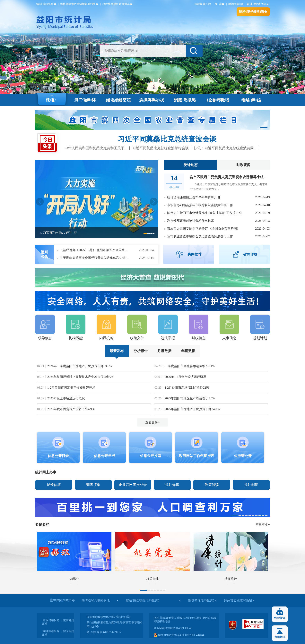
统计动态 (191, 165)
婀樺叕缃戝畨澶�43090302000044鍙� (179, 635)
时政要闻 (243, 165)
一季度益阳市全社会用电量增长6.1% (190, 366)
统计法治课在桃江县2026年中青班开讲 (194, 197)
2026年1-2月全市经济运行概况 (185, 377)
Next (154, 202)
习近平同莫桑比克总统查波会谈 (167, 139)
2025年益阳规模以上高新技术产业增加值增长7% (81, 377)
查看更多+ (152, 422)
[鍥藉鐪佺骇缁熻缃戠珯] (153, 600)
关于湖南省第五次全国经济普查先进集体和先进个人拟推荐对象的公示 (95, 258)
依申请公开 (243, 456)
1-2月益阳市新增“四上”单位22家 (187, 388)
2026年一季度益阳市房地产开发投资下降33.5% (79, 366)
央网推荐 (195, 254)
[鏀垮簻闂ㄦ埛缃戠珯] (100, 600)
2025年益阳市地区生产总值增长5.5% (190, 398)
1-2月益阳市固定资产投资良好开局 (71, 388)
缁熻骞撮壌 (218, 100)
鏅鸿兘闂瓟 (236, 4)
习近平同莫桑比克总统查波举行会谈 (161, 148)
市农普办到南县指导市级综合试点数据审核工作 (200, 205)
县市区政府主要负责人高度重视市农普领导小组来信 (230, 177)
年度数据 (188, 351)
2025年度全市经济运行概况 (66, 398)
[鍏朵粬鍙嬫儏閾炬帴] (239, 600)
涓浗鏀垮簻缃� (46, 4)
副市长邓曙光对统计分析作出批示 (191, 221)
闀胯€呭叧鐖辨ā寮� (253, 12)
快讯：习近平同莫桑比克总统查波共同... (225, 148)
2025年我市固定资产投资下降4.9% (71, 409)
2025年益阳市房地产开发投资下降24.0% (192, 409)
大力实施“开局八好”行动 (58, 233)
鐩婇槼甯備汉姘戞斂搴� (118, 4)
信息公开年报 (104, 456)
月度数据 (164, 351)
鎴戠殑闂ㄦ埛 (203, 4)
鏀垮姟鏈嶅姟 (118, 100)
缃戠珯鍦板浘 (51, 620)
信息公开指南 (151, 456)
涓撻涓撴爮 (185, 100)
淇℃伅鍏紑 (85, 100)
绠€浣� (220, 4)
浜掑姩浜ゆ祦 (152, 100)
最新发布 (117, 351)
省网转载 (250, 254)
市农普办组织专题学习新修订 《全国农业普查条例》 (204, 229)
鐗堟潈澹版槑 (51, 631)
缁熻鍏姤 (251, 100)
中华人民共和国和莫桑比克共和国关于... (96, 148)
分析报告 (141, 351)
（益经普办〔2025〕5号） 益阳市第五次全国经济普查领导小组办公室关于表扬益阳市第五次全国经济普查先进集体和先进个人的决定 (95, 250)
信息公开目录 (58, 456)
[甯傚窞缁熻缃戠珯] (202, 600)
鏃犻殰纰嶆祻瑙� (258, 4)
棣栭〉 (52, 100)
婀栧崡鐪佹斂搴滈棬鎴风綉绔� (79, 4)
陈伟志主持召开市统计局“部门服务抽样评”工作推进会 (205, 213)
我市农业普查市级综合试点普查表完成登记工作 (200, 236)
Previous (40, 202)
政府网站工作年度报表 (197, 456)
